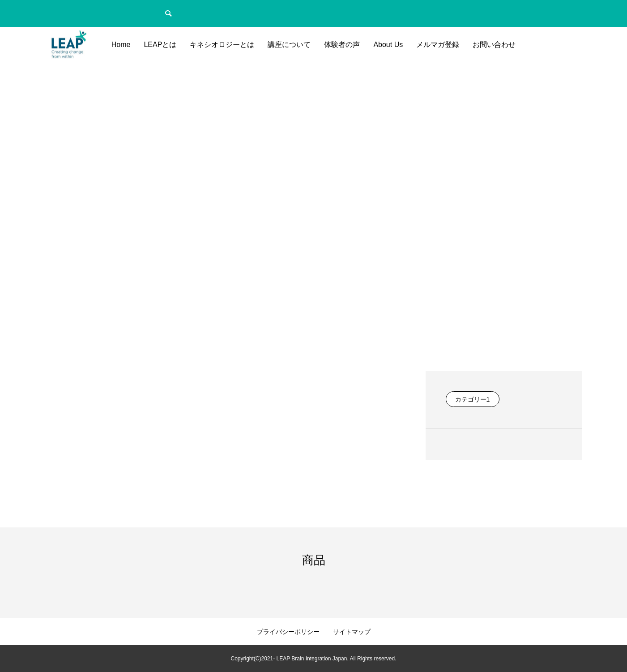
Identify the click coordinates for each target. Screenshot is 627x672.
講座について (289, 45)
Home (121, 45)
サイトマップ (352, 632)
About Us (388, 45)
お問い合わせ (494, 45)
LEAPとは (160, 45)
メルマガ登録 (438, 45)
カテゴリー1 (473, 399)
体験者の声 (342, 45)
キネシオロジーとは (222, 45)
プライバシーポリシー (288, 632)
